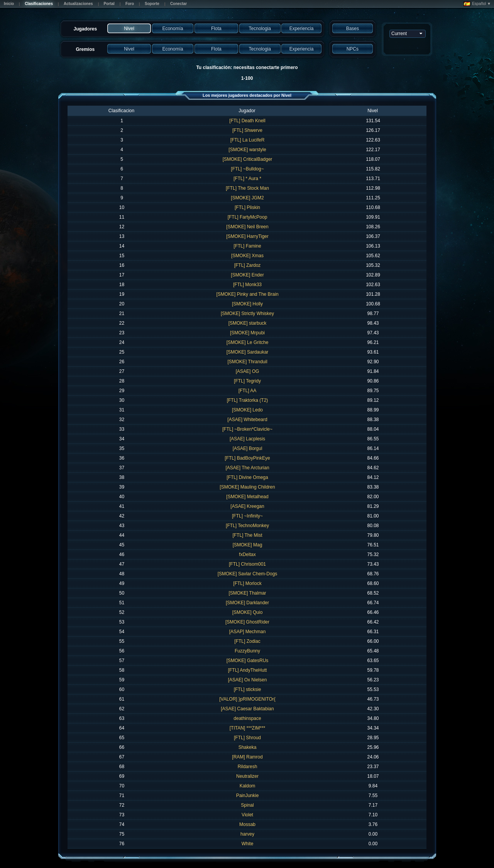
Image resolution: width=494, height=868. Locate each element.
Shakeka (248, 747)
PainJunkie (248, 796)
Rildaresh (248, 767)
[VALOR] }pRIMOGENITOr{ (247, 699)
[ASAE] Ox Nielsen (248, 680)
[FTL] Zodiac (247, 641)
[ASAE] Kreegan (247, 506)
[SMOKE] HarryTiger (247, 236)
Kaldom (248, 786)
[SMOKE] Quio (248, 612)
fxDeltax (247, 555)
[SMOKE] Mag (248, 545)
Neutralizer (247, 776)
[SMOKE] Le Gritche (248, 342)
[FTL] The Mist (247, 535)
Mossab (247, 824)
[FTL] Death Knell (247, 121)
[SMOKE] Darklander (247, 603)
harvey (247, 834)
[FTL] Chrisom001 (247, 564)
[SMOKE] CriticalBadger (248, 159)
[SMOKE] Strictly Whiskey (247, 313)
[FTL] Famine (247, 246)
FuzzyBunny (247, 651)
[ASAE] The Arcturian (247, 468)
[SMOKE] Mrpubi (247, 333)
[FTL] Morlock (247, 583)
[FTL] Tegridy (247, 381)
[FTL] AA (248, 391)
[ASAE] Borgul (248, 448)
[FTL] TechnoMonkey (247, 526)
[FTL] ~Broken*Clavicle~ (247, 429)
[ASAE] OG (248, 371)
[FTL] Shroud (247, 738)
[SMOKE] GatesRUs (248, 661)
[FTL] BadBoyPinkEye (247, 458)
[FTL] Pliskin (247, 207)
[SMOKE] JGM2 (247, 198)
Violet (247, 815)
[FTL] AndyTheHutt (248, 670)
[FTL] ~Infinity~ (247, 516)
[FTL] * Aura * (247, 179)
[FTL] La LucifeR (248, 140)
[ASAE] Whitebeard (247, 420)
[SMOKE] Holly (247, 304)
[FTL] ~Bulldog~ (247, 169)
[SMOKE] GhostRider (247, 622)
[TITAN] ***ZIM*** (247, 728)
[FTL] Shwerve (247, 130)
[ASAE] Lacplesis (247, 439)
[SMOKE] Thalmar (247, 593)
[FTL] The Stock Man (247, 188)
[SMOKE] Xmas (247, 256)
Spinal (247, 805)
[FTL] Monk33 (247, 285)
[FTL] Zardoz (248, 265)
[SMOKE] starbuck (248, 323)
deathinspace (247, 718)
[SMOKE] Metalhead (247, 497)
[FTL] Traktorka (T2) (248, 400)
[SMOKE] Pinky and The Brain (247, 294)
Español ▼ (477, 4)
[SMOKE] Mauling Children (247, 487)
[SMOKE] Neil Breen (247, 227)
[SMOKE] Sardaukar (248, 352)
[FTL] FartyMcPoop (248, 217)
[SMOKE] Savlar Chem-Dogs (248, 574)
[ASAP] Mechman (248, 632)
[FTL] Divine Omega (247, 477)
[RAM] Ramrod (247, 757)
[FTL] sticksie (248, 689)
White (248, 844)
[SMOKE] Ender (247, 275)
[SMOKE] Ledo (247, 410)
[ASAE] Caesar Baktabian (247, 709)
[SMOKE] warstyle (247, 150)
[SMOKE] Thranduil (247, 362)
